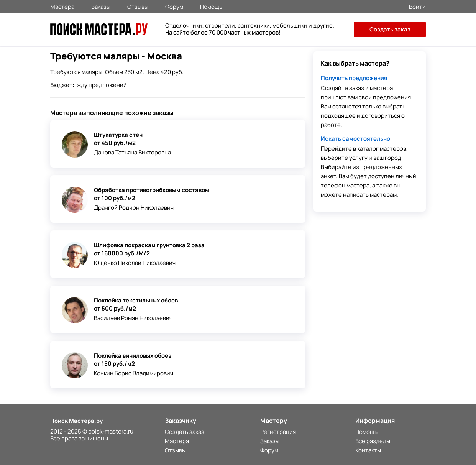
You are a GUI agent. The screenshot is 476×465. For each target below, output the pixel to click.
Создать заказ (390, 29)
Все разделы (373, 441)
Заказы (101, 6)
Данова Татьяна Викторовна (132, 152)
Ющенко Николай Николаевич (135, 263)
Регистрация (278, 432)
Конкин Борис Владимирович (134, 373)
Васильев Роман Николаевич (133, 318)
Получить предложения (354, 78)
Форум (174, 6)
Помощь (211, 6)
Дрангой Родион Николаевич (134, 208)
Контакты (368, 450)
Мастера (62, 6)
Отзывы (138, 6)
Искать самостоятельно (355, 139)
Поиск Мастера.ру (76, 421)
